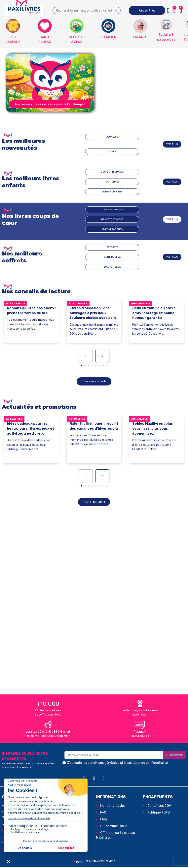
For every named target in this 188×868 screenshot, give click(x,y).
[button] (50, 104)
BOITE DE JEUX (113, 257)
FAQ (103, 813)
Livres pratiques (140, 219)
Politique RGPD (159, 813)
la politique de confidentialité (146, 763)
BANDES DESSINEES (114, 219)
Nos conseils (15, 303)
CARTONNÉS (112, 182)
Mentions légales (113, 806)
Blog (104, 820)
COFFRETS (86, 257)
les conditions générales (101, 763)
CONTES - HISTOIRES (88, 182)
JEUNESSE (99, 144)
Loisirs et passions (88, 219)
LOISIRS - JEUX (139, 257)
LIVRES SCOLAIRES (140, 182)
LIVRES (125, 144)
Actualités (14, 419)
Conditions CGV (159, 806)
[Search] (116, 11)
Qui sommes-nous (114, 826)
